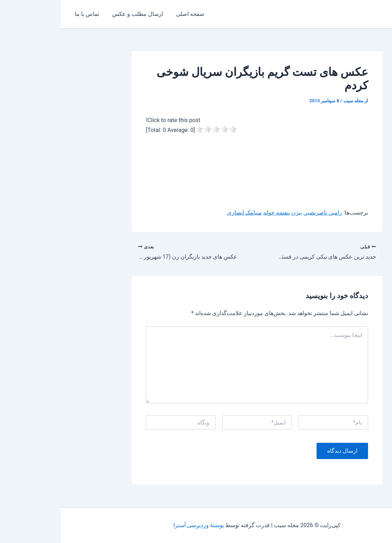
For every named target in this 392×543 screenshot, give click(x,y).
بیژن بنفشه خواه (222, 213)
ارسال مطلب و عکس (74, 14)
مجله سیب (365, 14)
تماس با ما (25, 14)
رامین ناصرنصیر (262, 213)
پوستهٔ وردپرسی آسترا (137, 525)
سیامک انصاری (183, 213)
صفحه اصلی (125, 14)
